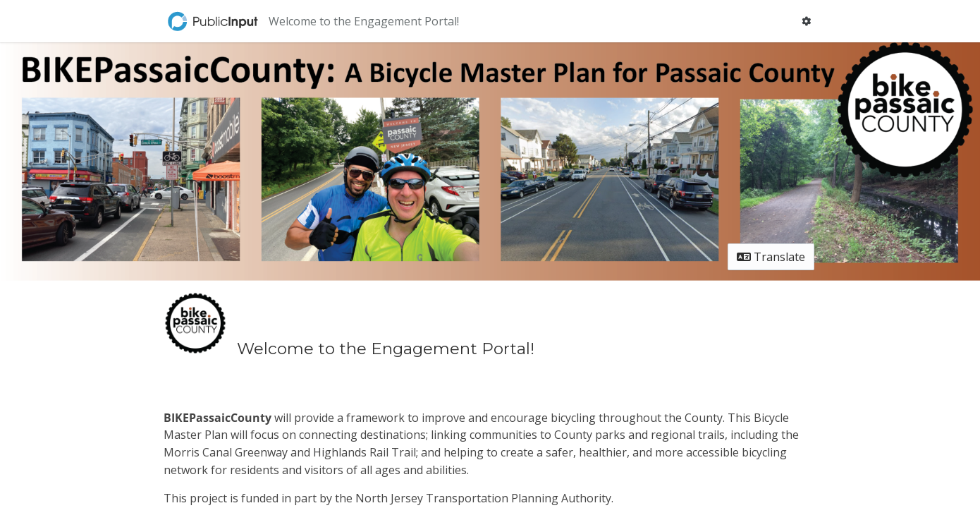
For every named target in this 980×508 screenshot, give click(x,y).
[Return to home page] (214, 21)
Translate (771, 257)
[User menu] (806, 21)
